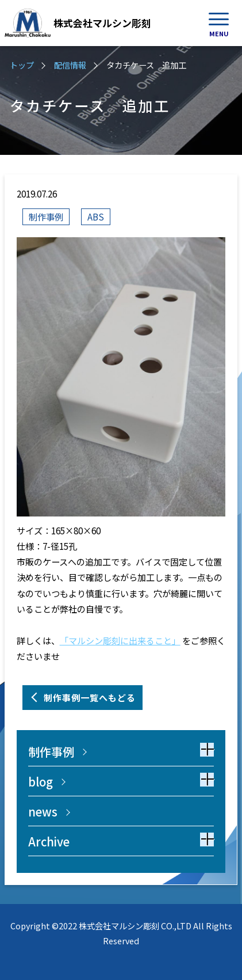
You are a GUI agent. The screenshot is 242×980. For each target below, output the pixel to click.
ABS (96, 216)
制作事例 (46, 216)
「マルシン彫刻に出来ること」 (120, 640)
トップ (22, 65)
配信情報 (70, 65)
